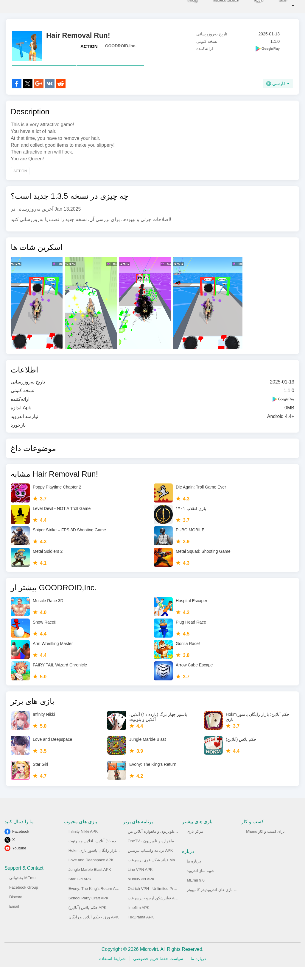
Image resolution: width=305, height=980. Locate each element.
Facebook (21, 844)
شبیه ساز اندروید (200, 884)
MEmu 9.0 (196, 893)
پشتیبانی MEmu (22, 891)
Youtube (19, 861)
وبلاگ (184, 6)
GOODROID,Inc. (121, 46)
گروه (250, 6)
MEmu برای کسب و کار (265, 844)
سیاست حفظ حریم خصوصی (158, 972)
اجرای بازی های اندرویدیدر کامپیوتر (215, 903)
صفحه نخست (217, 6)
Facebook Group (24, 900)
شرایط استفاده (112, 972)
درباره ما (194, 874)
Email (14, 919)
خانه (274, 6)
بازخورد (18, 438)
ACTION (89, 46)
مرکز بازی (195, 844)
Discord (16, 910)
